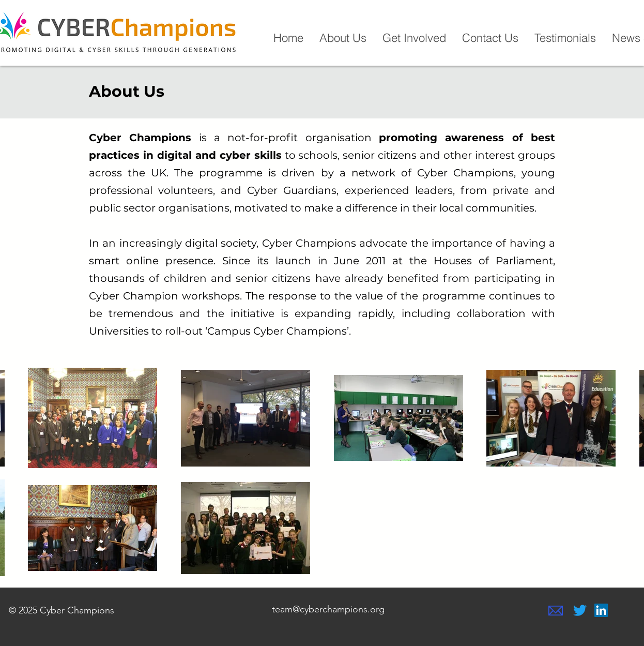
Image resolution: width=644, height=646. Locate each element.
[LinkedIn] (601, 610)
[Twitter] (580, 610)
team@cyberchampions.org (328, 609)
